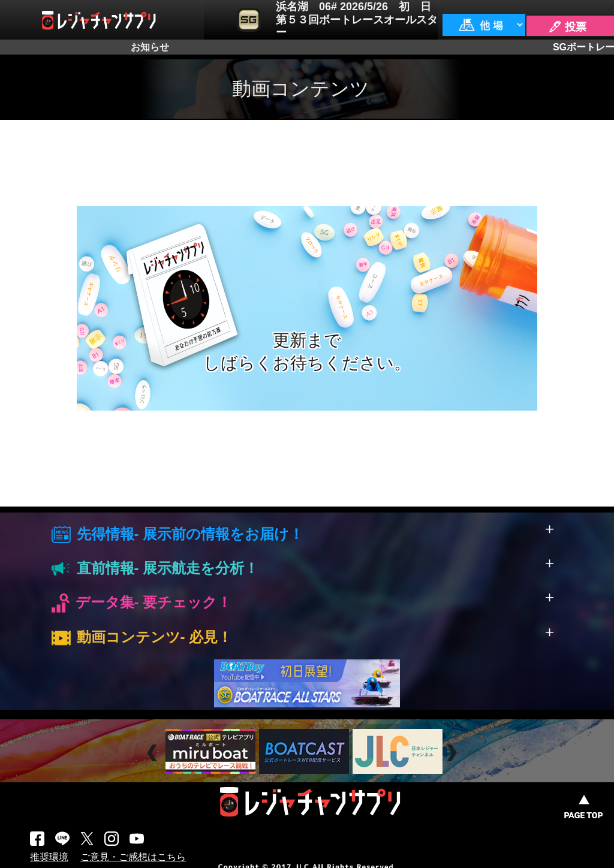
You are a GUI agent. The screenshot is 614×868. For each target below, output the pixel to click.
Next (453, 753)
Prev (154, 753)
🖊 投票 (567, 27)
